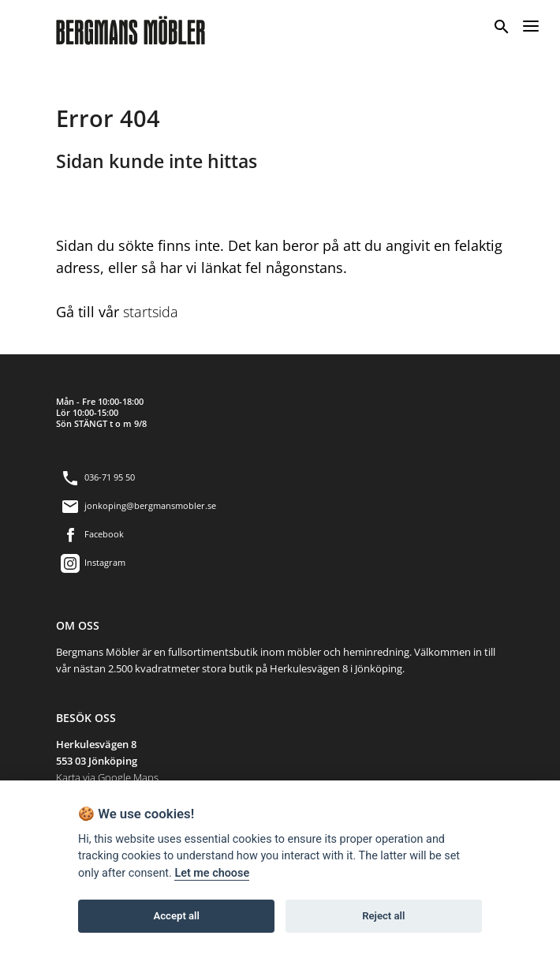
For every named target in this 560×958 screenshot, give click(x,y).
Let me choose (212, 873)
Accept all (177, 916)
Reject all (383, 916)
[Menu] (531, 24)
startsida (151, 312)
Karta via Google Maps (107, 777)
